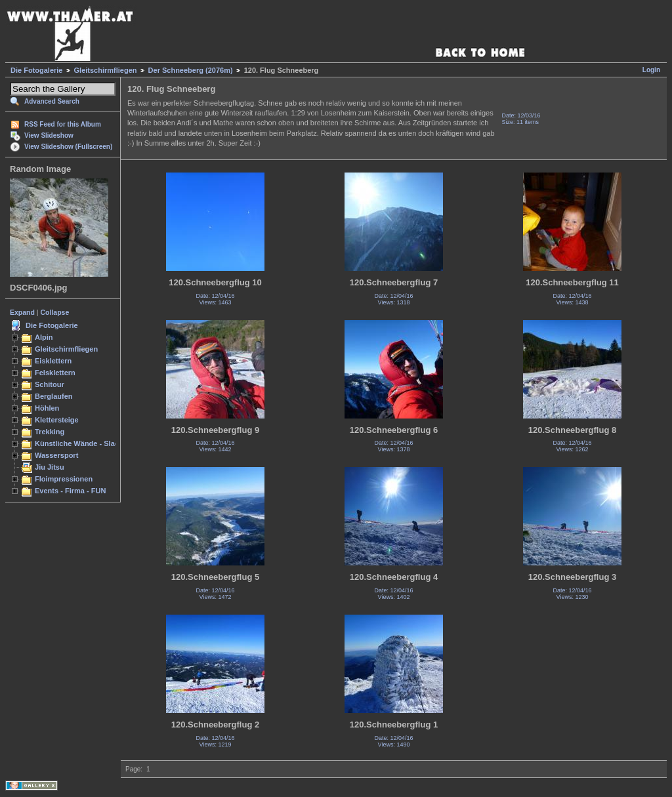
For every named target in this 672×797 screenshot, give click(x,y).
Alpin (44, 337)
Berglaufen (54, 396)
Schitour (50, 384)
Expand (22, 312)
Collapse (55, 312)
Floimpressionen (64, 479)
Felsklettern (55, 373)
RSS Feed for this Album (63, 124)
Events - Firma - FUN (70, 491)
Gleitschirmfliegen (106, 70)
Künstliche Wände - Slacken (83, 443)
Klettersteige (57, 420)
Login (651, 70)
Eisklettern (53, 361)
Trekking (50, 432)
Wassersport (56, 455)
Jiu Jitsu (50, 467)
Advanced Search (52, 101)
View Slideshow (49, 135)
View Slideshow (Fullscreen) (68, 147)
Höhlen (47, 408)
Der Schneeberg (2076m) (191, 70)
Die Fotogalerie (36, 70)
